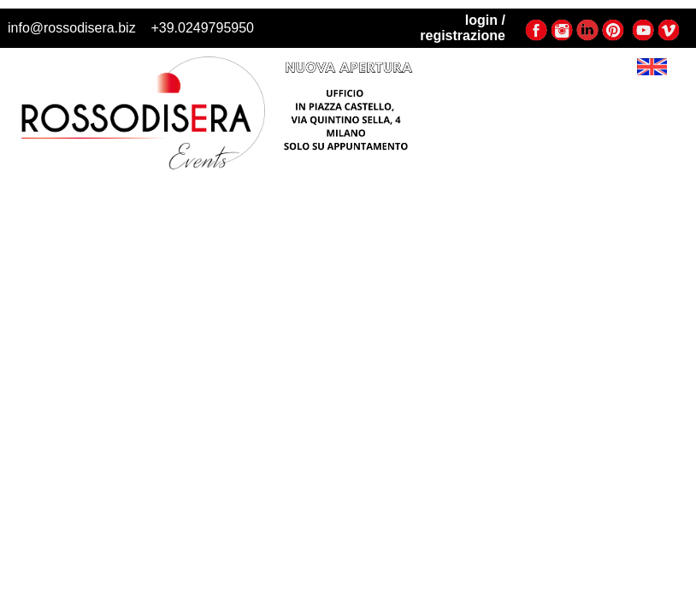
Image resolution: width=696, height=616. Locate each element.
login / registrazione (463, 28)
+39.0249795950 (202, 28)
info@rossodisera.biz (72, 28)
